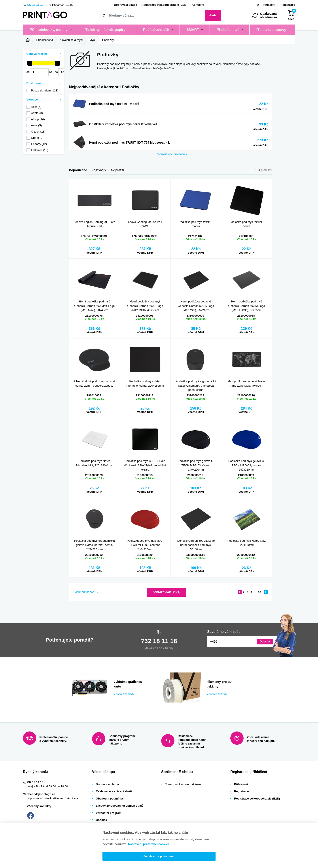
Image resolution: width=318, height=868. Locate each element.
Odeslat (265, 641)
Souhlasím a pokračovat (159, 856)
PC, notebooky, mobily (48, 30)
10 (259, 592)
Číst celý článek (79, 674)
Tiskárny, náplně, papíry (105, 30)
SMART (193, 30)
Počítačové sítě (156, 30)
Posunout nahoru (84, 592)
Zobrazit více (79, 95)
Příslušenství (228, 30)
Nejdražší (118, 170)
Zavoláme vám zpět (224, 632)
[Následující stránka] (266, 592)
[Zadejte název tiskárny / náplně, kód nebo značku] (152, 15)
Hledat (213, 15)
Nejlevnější (99, 170)
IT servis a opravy (271, 30)
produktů (171, 154)
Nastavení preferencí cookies (149, 844)
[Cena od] (39, 72)
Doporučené (78, 170)
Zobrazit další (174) (166, 592)
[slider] (30, 63)
